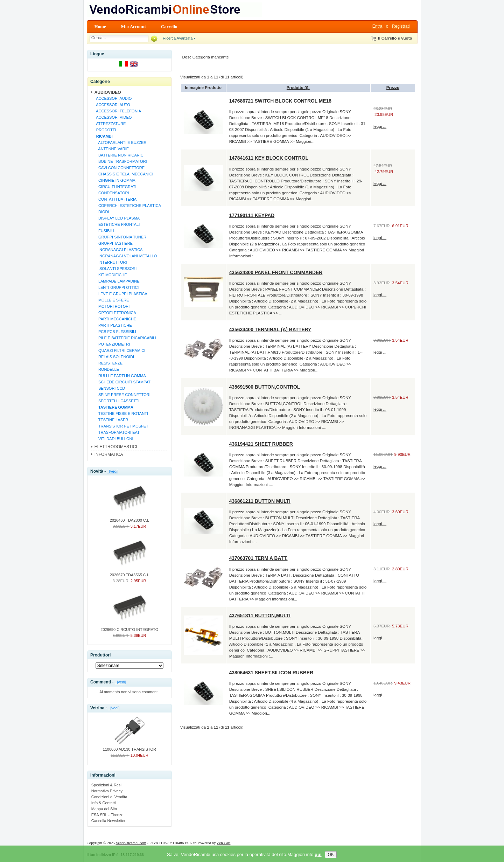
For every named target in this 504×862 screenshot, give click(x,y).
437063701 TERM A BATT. (258, 558)
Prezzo (393, 88)
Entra (377, 26)
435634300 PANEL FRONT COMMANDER (276, 272)
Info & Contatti (104, 803)
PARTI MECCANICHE (115, 319)
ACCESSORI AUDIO (113, 98)
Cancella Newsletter (108, 821)
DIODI (102, 212)
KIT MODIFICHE (111, 275)
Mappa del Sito (104, 809)
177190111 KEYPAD (252, 215)
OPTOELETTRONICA (115, 313)
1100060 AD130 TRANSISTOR (129, 747)
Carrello (169, 26)
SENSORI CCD (110, 388)
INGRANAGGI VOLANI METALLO (126, 256)
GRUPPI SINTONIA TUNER (120, 237)
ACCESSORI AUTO (112, 105)
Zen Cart (224, 843)
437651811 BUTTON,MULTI (260, 616)
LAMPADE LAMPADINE (117, 281)
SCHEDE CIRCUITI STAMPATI (123, 382)
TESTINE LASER (111, 420)
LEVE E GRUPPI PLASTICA (121, 294)
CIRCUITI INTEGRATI (115, 187)
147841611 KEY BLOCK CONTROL (269, 158)
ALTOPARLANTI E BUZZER (120, 142)
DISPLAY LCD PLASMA (117, 218)
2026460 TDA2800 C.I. (129, 518)
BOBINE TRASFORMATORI (121, 161)
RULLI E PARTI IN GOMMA (120, 376)
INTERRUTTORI (111, 262)
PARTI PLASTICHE (113, 325)
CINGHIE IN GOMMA (115, 180)
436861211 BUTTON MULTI (260, 501)
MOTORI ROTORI (112, 306)
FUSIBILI (104, 231)
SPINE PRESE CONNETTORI (122, 395)
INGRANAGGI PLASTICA (118, 250)
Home (100, 26)
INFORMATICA (109, 454)
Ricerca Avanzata (178, 38)
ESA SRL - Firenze (107, 815)
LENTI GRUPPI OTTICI (117, 287)
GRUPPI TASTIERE (113, 243)
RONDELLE (107, 369)
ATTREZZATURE (110, 124)
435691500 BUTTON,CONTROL (265, 387)
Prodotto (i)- (298, 88)
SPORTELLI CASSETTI (117, 401)
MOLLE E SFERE (112, 300)
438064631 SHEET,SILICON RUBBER (271, 673)
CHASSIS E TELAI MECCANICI (124, 174)
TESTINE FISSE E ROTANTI (121, 413)
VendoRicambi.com (131, 843)
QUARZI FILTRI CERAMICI (120, 350)
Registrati (401, 26)
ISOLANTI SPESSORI (115, 269)
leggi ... (380, 126)
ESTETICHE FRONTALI (117, 224)
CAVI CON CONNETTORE (119, 168)
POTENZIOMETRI (112, 344)
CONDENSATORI (112, 193)
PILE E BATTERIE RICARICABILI (125, 338)
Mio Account (134, 26)
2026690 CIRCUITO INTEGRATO (129, 627)
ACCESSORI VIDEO (113, 117)
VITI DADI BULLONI (114, 439)
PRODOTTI (105, 130)
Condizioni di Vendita (109, 797)
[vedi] (113, 471)
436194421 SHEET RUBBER (261, 444)
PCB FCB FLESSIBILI (115, 332)
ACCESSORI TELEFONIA (118, 111)
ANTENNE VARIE (111, 149)
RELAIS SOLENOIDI (114, 357)
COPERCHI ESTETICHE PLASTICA (128, 206)
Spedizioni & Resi (106, 785)
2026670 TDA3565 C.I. (129, 573)
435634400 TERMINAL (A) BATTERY (270, 329)
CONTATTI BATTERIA (115, 199)
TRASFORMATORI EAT (117, 432)
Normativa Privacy (107, 791)
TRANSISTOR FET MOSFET (121, 426)
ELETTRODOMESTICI (116, 447)
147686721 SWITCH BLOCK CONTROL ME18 (280, 101)
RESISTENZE (108, 363)
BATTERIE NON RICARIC (119, 155)
